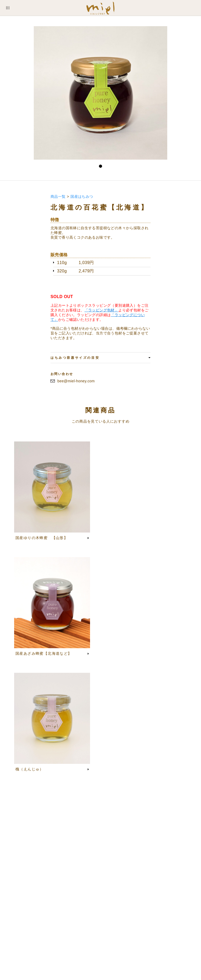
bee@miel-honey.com (76, 381)
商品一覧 (58, 197)
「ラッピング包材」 (102, 310)
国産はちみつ (82, 197)
